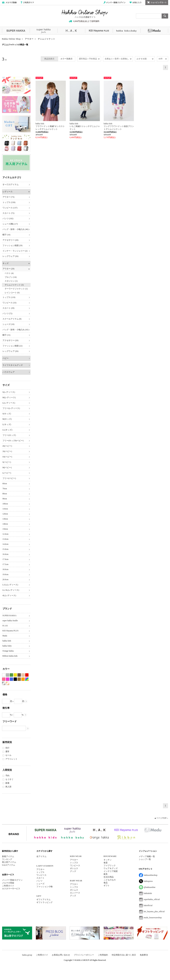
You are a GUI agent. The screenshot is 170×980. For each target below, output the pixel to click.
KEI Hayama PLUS (99, 31)
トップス (40, 872)
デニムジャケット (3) (14, 285)
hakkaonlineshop (151, 875)
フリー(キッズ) (9, 435)
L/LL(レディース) (10, 585)
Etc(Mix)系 (27, 679)
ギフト (107, 886)
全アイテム (41, 856)
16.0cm (6, 554)
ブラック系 (15, 679)
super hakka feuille (44, 31)
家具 (106, 874)
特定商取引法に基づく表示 (124, 955)
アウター (40, 869)
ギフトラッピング (44, 902)
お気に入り (135, 3)
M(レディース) (9, 397)
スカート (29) (8, 308)
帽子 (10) (6, 235)
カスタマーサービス (11, 889)
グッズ (73, 871)
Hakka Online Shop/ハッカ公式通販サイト (85, 14)
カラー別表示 (66, 59)
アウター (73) (8, 197)
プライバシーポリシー (84, 955)
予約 (7, 776)
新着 (7, 783)
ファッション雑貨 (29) (13, 245)
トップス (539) (9, 202)
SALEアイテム (9, 865)
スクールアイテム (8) (12, 319)
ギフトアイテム (43, 900)
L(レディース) (9, 403)
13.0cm (6, 539)
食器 (106, 863)
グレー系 (8, 675)
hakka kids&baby (127, 31)
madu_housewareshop (153, 918)
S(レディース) (9, 392)
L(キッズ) (7, 424)
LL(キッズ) (7, 430)
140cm (5, 524)
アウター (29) (8, 269)
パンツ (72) (7, 313)
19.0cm (6, 574)
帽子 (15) (6, 335)
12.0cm (6, 534)
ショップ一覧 (145, 859)
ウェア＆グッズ (111, 868)
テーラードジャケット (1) (16, 289)
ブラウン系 (19, 675)
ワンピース (41, 875)
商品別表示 (49, 59)
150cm (5, 529)
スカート (40, 878)
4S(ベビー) (7, 446)
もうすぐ (9, 779)
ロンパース (75, 893)
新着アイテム (8, 856)
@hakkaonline (150, 887)
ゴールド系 (8, 683)
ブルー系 (11, 679)
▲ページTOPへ (161, 818)
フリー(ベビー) (9, 478)
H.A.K (71, 31)
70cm (5, 489)
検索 (165, 16)
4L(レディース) (9, 595)
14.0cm (6, 544)
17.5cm (6, 564)
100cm (5, 504)
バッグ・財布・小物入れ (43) (16, 330)
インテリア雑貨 (111, 871)
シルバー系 (4, 683)
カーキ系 (19, 679)
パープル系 (8, 679)
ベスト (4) (9, 273)
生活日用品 (109, 877)
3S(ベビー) (7, 451)
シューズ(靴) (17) (10, 224)
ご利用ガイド (27, 3)
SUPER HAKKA (16, 31)
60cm (5, 484)
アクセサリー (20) (10, 240)
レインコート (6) (12, 293)
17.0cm (6, 559)
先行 (7, 748)
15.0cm (6, 549)
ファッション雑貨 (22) (13, 346)
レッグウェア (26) (10, 256)
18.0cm (6, 569)
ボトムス (74, 868)
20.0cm (6, 579)
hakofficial (148, 905)
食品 (106, 883)
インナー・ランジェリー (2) (15, 251)
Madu (154, 31)
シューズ (40, 884)
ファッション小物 (44, 887)
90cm (5, 499)
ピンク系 (4, 679)
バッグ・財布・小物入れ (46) (16, 229)
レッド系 (27, 675)
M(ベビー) (7, 468)
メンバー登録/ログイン (115, 3)
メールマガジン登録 (9, 3)
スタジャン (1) (11, 281)
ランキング (7, 859)
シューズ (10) (8, 324)
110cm (5, 509)
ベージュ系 (23, 675)
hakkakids (148, 893)
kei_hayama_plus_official (154, 911)
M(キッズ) (7, 419)
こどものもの (110, 880)
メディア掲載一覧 (147, 856)
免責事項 (144, 955)
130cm (5, 519)
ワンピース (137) (10, 208)
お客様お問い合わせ (61, 955)
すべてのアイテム (11, 185)
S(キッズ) (7, 414)
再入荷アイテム (9, 862)
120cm (5, 514)
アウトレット (11, 759)
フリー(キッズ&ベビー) (13, 441)
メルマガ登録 (8, 883)
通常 (7, 752)
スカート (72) (8, 213)
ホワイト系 (4, 675)
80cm (5, 494)
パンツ (39, 881)
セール (8, 755)
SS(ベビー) (7, 457)
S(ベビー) (7, 462)
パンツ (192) (8, 219)
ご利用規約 (103, 955)
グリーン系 (11, 675)
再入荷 (8, 787)
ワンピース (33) (9, 303)
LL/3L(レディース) (11, 590)
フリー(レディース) (11, 408)
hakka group (27, 955)
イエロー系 (15, 675)
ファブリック (110, 866)
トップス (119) (9, 297)
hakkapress (148, 881)
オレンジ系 (23, 679)
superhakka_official (152, 899)
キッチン (108, 860)
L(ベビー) (7, 473)
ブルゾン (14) (11, 277)
